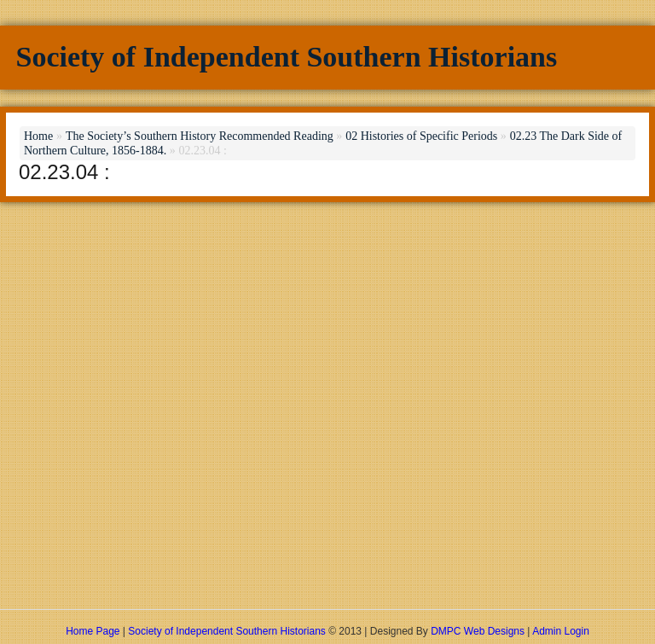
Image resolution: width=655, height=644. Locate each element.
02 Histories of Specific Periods (421, 136)
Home (38, 136)
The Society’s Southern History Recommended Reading (200, 136)
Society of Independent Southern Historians (287, 57)
